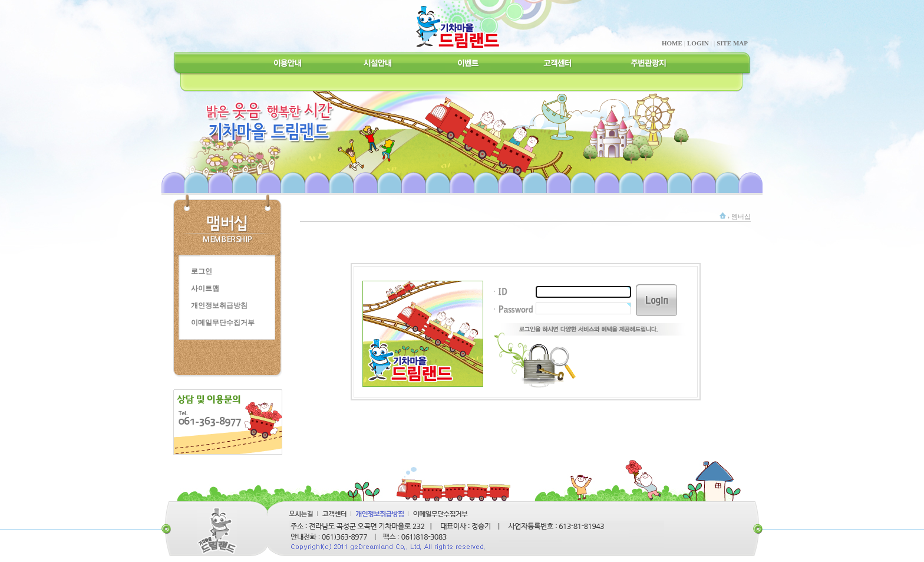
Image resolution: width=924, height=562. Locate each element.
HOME (672, 43)
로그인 (202, 271)
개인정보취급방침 (219, 305)
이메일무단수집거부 (223, 323)
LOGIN (698, 43)
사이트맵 (205, 288)
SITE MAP (732, 43)
